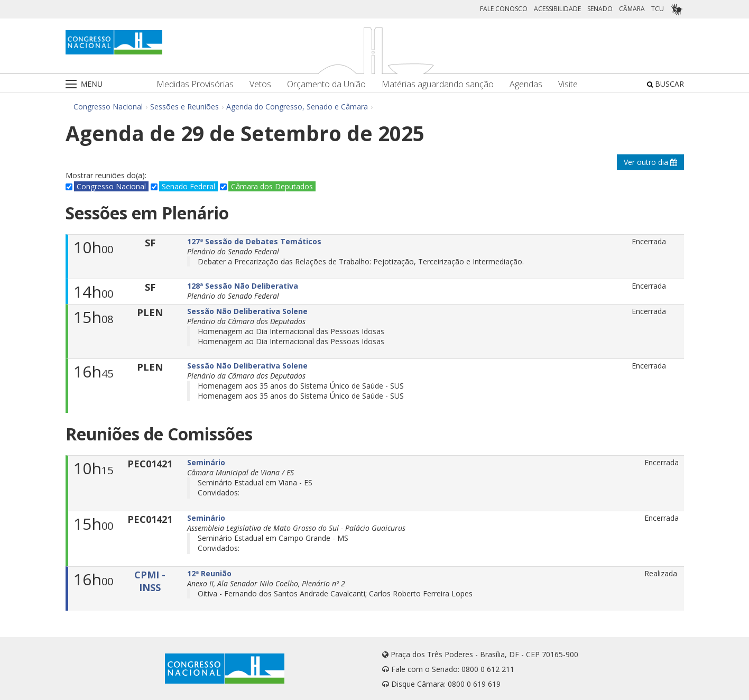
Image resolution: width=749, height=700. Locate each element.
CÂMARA (632, 9)
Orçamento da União (326, 84)
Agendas (526, 84)
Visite (568, 84)
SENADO (600, 9)
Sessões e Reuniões (184, 107)
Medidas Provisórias (195, 84)
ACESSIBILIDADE (557, 9)
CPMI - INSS (150, 581)
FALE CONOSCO (504, 9)
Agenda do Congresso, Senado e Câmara (297, 107)
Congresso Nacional (108, 107)
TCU (658, 9)
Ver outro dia (650, 162)
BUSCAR (665, 84)
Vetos (260, 84)
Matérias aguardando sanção (438, 84)
